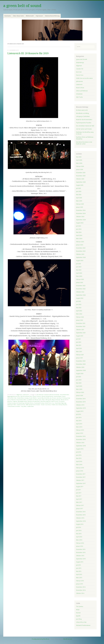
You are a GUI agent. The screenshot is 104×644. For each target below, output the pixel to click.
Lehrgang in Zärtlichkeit (83, 116)
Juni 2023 (79, 267)
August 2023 (80, 261)
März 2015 (79, 578)
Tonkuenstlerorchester (14, 406)
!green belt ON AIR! (82, 59)
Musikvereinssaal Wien (34, 401)
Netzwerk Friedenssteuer (83, 625)
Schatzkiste (79, 94)
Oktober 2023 (80, 254)
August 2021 (80, 336)
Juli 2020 (79, 377)
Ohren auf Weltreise (82, 91)
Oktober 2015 (80, 556)
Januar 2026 (80, 169)
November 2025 (81, 176)
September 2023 (81, 257)
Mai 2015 (79, 571)
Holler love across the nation (84, 78)
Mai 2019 (79, 421)
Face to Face (80, 75)
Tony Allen (24, 406)
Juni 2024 (79, 229)
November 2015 (81, 552)
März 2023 (79, 276)
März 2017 (79, 502)
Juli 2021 (79, 339)
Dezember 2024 (81, 210)
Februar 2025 (80, 204)
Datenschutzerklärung (52, 16)
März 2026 (79, 163)
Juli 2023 (79, 264)
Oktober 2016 (80, 518)
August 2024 (80, 223)
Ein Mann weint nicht (82, 110)
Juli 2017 (79, 490)
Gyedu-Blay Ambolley (43, 398)
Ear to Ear (79, 72)
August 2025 (80, 185)
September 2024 (81, 220)
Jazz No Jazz (53, 398)
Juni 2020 (79, 380)
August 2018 (80, 449)
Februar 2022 (80, 317)
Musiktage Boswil (22, 401)
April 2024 (79, 235)
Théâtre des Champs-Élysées (59, 405)
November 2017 (81, 477)
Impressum (39, 16)
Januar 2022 (80, 320)
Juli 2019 (79, 414)
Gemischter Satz (12, 398)
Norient (78, 613)
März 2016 (79, 540)
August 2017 (80, 487)
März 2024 (79, 239)
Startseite (8, 16)
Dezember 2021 (81, 323)
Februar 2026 (80, 166)
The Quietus (80, 606)
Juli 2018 (79, 452)
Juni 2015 (79, 568)
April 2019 (79, 424)
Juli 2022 (79, 301)
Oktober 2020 (80, 367)
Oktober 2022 (80, 292)
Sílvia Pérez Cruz (50, 403)
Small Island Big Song (60, 403)
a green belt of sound (22, 6)
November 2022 (81, 289)
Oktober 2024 (80, 217)
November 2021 (81, 326)
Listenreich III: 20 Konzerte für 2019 (28, 53)
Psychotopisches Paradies (84, 123)
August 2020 (80, 374)
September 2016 (81, 521)
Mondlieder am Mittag (83, 113)
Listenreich (26, 395)
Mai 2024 (79, 232)
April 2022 (79, 311)
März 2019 (79, 427)
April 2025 (79, 198)
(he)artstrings (80, 63)
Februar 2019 (80, 430)
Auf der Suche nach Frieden (84, 129)
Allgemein (19, 395)
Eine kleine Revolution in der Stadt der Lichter (84, 143)
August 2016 (80, 524)
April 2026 (79, 160)
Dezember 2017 (81, 474)
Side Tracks (79, 97)
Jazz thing (79, 619)
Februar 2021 (80, 355)
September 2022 (81, 295)
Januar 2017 (80, 509)
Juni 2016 (79, 531)
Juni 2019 (79, 418)
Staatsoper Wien (12, 405)
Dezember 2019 (81, 399)
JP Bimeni (13, 400)
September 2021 (81, 333)
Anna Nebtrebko (65, 395)
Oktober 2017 (80, 480)
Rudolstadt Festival (39, 403)
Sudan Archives (21, 405)
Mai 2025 (79, 195)
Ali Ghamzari (40, 395)
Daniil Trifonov (37, 396)
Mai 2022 (79, 308)
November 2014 (81, 590)
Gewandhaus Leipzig (23, 398)
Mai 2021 (79, 345)
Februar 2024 (80, 242)
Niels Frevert (55, 401)
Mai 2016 (79, 534)
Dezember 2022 (81, 286)
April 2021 (79, 348)
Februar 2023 (80, 279)
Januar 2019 (80, 433)
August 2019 (80, 411)
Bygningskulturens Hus (14, 396)
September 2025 (81, 182)
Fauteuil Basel (58, 396)
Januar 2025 (80, 207)
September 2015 (81, 559)
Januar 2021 (80, 358)
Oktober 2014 (80, 593)
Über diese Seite (18, 16)
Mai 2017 (79, 496)
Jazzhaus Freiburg (62, 398)
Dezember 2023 (81, 248)
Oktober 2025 (80, 179)
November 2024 (81, 213)
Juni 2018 (79, 455)
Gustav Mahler (33, 398)
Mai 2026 (79, 157)
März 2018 (79, 465)
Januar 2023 (80, 283)
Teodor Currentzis (46, 405)
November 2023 (81, 251)
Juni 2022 (79, 304)
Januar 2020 (80, 396)
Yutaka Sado (30, 406)
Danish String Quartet (47, 396)
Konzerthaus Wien (21, 400)
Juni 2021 (79, 342)
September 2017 (81, 483)
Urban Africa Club (81, 622)
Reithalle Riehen (29, 403)
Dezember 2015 (81, 549)
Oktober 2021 (80, 330)
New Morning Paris (46, 401)
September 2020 (81, 370)
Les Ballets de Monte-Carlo (34, 400)
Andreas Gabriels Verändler (52, 395)
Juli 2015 (79, 565)
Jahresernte (79, 81)
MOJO (78, 610)
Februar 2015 (80, 581)
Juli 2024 (79, 226)
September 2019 (81, 408)
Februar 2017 (80, 505)
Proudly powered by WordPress (40, 639)
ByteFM (78, 616)
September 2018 (81, 446)
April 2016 (79, 537)
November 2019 (81, 402)
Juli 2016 (79, 527)
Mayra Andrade (56, 400)
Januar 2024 (80, 245)
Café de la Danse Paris (26, 396)
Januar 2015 (80, 584)
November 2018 (81, 439)
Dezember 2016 (81, 512)
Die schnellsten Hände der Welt (85, 126)
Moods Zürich (65, 400)
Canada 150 (80, 69)
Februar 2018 (80, 468)
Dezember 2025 (81, 173)
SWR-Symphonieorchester (33, 405)
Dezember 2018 (81, 436)
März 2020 (79, 389)
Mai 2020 (79, 383)
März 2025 (79, 201)
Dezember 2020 (81, 361)
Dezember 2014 (81, 587)
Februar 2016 (80, 543)
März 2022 (79, 314)
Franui (64, 396)
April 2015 (79, 574)
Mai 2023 (79, 270)
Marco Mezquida (47, 400)
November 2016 (81, 515)
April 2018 (79, 461)
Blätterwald (30, 16)
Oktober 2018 (80, 443)
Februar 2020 (80, 392)
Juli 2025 (79, 188)
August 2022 (80, 298)
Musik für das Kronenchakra (84, 120)
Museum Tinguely (12, 401)
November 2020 (81, 364)
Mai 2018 (79, 458)
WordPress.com (68, 639)
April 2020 (79, 386)
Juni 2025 (79, 191)
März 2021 (79, 352)
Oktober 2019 (80, 405)
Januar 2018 (80, 471)
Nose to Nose (80, 88)
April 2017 (79, 499)
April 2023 (79, 273)
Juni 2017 (79, 493)
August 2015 (80, 562)
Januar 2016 (80, 546)
